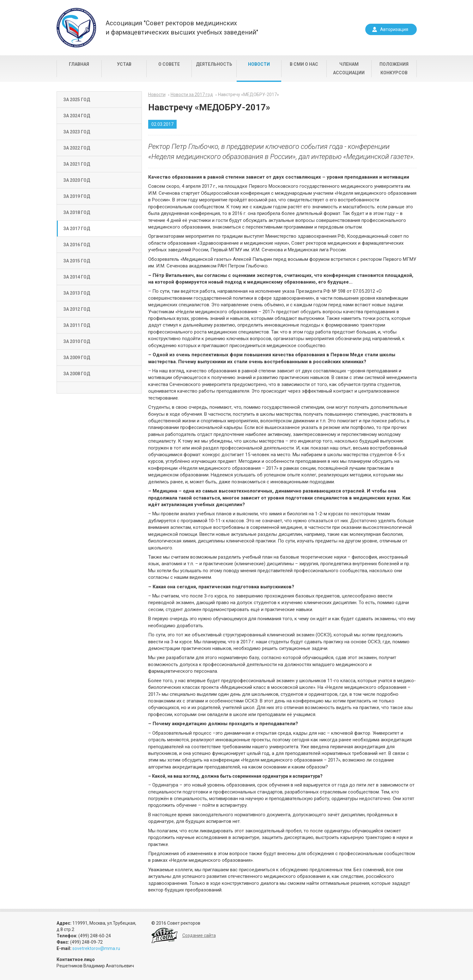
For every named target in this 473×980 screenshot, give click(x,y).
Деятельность (214, 64)
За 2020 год (77, 180)
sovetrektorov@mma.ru (96, 948)
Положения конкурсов (394, 68)
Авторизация (394, 29)
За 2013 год (77, 293)
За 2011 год (77, 325)
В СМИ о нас (304, 64)
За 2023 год (77, 132)
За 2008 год (77, 374)
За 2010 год (77, 341)
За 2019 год (77, 196)
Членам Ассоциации (349, 68)
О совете (169, 64)
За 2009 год (77, 358)
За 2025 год (77, 100)
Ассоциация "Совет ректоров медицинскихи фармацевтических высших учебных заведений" (182, 28)
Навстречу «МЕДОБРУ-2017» (249, 95)
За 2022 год (77, 148)
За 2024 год (77, 116)
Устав (124, 64)
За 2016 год (77, 245)
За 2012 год (77, 309)
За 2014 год (77, 277)
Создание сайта (199, 935)
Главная (79, 64)
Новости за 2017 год (192, 95)
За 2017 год (77, 229)
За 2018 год (77, 212)
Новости (259, 64)
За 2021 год (77, 164)
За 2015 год (77, 261)
